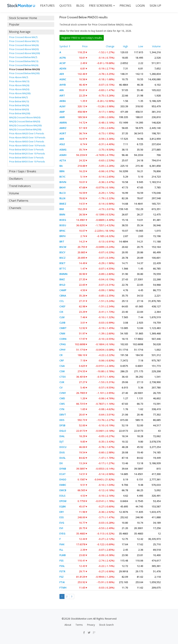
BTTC (63, 269)
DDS (62, 420)
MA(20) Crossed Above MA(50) (25, 117)
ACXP (62, 63)
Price (85, 46)
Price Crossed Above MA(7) (23, 37)
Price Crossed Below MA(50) (25, 69)
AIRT (62, 96)
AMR (62, 117)
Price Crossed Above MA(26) (24, 45)
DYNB (63, 469)
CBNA (63, 296)
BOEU (63, 225)
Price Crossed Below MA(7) (23, 57)
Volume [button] (14, 193)
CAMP (63, 290)
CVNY (63, 393)
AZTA (63, 160)
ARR (62, 139)
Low (141, 46)
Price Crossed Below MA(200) (24, 73)
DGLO (63, 431)
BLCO (63, 193)
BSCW (63, 247)
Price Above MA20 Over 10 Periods (27, 137)
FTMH (63, 588)
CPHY (62, 350)
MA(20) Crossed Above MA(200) (25, 125)
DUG (62, 452)
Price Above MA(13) (19, 81)
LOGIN (140, 5)
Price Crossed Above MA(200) (25, 53)
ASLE (62, 144)
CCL (62, 301)
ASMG (63, 150)
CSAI (62, 366)
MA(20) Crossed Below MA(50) (25, 121)
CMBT (63, 328)
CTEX (63, 377)
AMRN (63, 123)
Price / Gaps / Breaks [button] (23, 171)
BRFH (62, 236)
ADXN (63, 68)
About (68, 625)
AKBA (63, 101)
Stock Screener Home (23, 18)
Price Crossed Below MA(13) (24, 61)
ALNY (62, 106)
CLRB (62, 323)
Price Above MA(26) (19, 85)
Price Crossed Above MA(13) (24, 41)
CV (61, 387)
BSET (62, 263)
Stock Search (106, 625)
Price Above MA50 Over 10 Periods (27, 145)
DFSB (62, 425)
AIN (62, 90)
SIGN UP (155, 5)
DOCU (63, 447)
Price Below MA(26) (19, 105)
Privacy (91, 625)
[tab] (31, 18)
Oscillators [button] (16, 179)
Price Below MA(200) (20, 113)
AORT (63, 133)
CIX (61, 312)
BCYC (62, 177)
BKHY (63, 187)
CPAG (63, 344)
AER (62, 74)
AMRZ (63, 128)
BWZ (62, 279)
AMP (62, 112)
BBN (62, 171)
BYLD (62, 285)
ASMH (63, 155)
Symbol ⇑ (65, 46)
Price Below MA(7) (18, 97)
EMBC (63, 485)
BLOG (80, 5)
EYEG (62, 533)
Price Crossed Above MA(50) (24, 49)
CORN (63, 339)
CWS (62, 404)
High (125, 46)
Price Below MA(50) (19, 109)
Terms (79, 625)
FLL (61, 550)
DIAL (62, 436)
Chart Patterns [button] (19, 201)
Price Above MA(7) (19, 77)
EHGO (63, 479)
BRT (62, 241)
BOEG (63, 220)
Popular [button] (14, 24)
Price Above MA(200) (20, 93)
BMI (62, 209)
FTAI (62, 582)
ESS (62, 517)
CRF (62, 360)
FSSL (62, 566)
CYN (62, 409)
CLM (62, 317)
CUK (62, 382)
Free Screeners (102, 5)
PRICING (125, 5)
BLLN (62, 198)
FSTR (62, 571)
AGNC (63, 79)
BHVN (63, 182)
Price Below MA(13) (19, 101)
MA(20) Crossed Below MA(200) (25, 129)
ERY (62, 512)
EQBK (63, 506)
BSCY (62, 252)
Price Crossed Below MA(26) (24, 65)
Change (110, 46)
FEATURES (47, 5)
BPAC (62, 231)
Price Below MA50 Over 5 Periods (27, 158)
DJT (62, 442)
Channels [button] (15, 208)
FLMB (63, 555)
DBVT (63, 415)
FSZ (62, 577)
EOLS (62, 496)
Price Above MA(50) (19, 89)
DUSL (62, 458)
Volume (156, 46)
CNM (62, 333)
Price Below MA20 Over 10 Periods (27, 153)
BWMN (63, 274)
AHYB (63, 85)
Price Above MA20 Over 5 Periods (27, 133)
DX (61, 463)
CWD (62, 398)
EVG (62, 523)
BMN (62, 214)
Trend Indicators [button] (20, 186)
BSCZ (62, 258)
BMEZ (63, 204)
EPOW (63, 501)
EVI (61, 528)
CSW (62, 371)
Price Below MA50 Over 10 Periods (27, 162)
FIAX (62, 544)
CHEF (62, 306)
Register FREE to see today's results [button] (82, 38)
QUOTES (65, 5)
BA (61, 166)
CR (61, 355)
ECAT (63, 474)
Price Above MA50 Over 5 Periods (27, 141)
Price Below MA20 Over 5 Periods (27, 149)
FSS (61, 561)
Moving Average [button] (20, 32)
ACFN (63, 58)
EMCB (63, 490)
